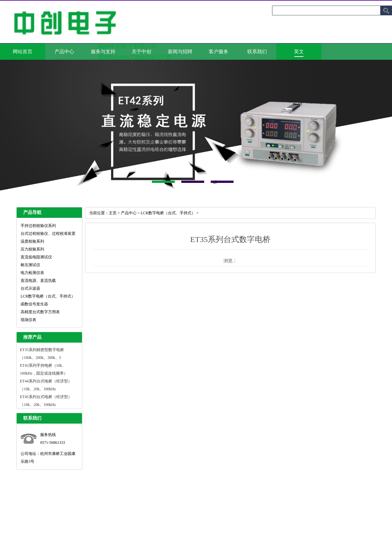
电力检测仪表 (32, 273)
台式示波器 (30, 288)
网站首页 (23, 52)
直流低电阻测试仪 (36, 257)
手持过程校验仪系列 (38, 226)
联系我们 (257, 52)
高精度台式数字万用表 (40, 312)
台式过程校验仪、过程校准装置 (48, 234)
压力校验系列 (32, 249)
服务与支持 (103, 52)
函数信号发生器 (34, 304)
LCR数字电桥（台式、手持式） (48, 296)
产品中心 (64, 52)
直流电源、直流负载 (38, 281)
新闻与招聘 (180, 52)
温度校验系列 (32, 241)
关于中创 (141, 52)
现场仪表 (28, 320)
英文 (299, 52)
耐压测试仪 (30, 265)
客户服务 (219, 52)
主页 (113, 213)
